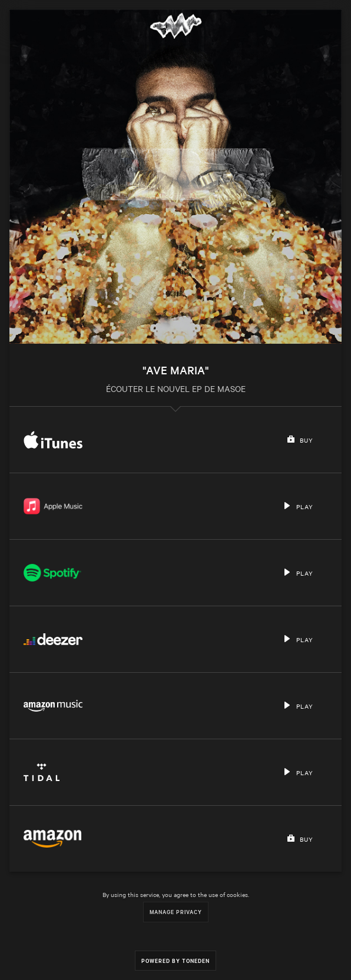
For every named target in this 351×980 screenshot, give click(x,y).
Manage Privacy (176, 911)
